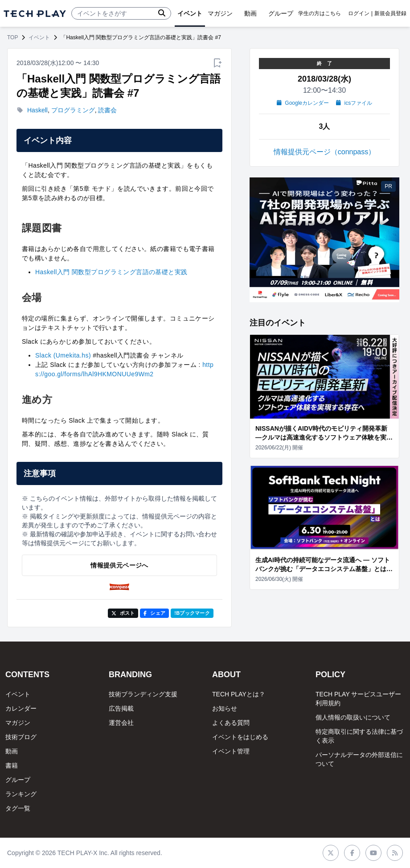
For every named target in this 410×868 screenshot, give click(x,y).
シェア (154, 613)
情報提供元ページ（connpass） (325, 152)
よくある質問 (231, 723)
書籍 (12, 765)
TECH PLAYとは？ (239, 694)
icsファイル (354, 103)
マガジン (18, 723)
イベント (39, 37)
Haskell (37, 110)
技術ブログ (21, 737)
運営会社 (121, 723)
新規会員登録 (390, 13)
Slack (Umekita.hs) (63, 355)
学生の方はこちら (320, 13)
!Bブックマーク (192, 613)
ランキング (21, 794)
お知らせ (225, 708)
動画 (12, 751)
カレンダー (21, 708)
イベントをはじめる (240, 737)
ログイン (359, 13)
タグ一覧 (18, 808)
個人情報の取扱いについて (353, 717)
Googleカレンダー (303, 103)
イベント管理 (231, 751)
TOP (12, 37)
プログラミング (73, 110)
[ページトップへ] (35, 14)
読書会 (107, 110)
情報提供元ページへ (119, 565)
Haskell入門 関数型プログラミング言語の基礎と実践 (111, 272)
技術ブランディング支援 (143, 694)
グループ (18, 780)
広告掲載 (121, 708)
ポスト (123, 613)
